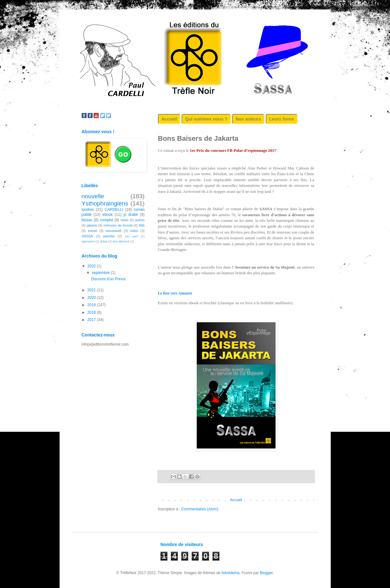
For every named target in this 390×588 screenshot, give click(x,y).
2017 (92, 320)
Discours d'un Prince (108, 279)
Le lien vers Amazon (175, 293)
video (134, 231)
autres (140, 220)
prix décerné (121, 241)
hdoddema (231, 573)
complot (107, 220)
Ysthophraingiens (105, 203)
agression (88, 241)
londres (88, 210)
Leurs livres (282, 119)
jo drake (131, 215)
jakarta (92, 225)
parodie (109, 236)
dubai (104, 241)
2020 (92, 298)
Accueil (169, 119)
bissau (87, 220)
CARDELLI (114, 210)
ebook (108, 215)
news (124, 220)
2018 (92, 312)
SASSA (87, 236)
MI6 (142, 225)
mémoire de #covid (118, 225)
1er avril (131, 236)
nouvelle (93, 196)
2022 (92, 266)
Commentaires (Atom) (200, 509)
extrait (93, 231)
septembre (101, 273)
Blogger (266, 573)
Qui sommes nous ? (206, 119)
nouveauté (114, 231)
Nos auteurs (248, 119)
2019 (92, 305)
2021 (92, 290)
